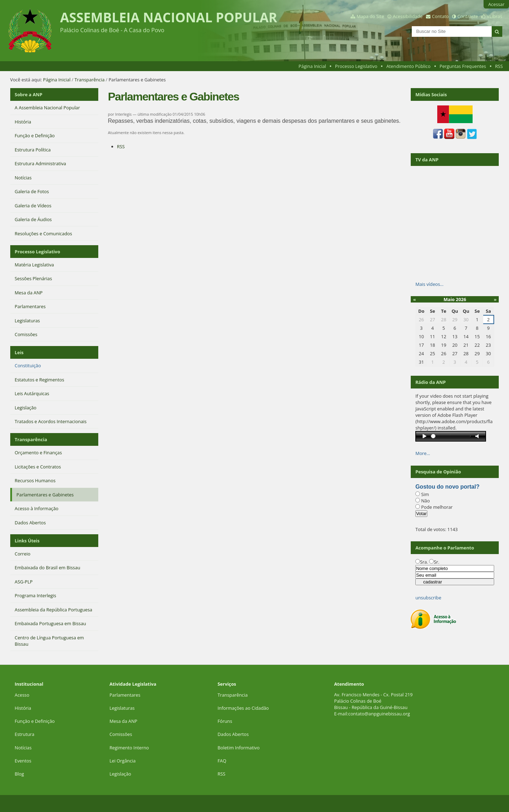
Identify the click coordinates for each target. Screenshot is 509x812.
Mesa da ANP (124, 721)
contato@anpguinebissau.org (379, 714)
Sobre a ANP (29, 94)
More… (423, 453)
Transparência (90, 80)
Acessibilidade (408, 16)
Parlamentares (125, 695)
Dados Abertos (233, 734)
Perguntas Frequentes (463, 66)
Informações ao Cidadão (243, 708)
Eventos (23, 761)
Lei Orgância (123, 761)
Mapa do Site (370, 16)
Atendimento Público (408, 66)
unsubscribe (428, 598)
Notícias (23, 748)
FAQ (222, 761)
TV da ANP (427, 160)
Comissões (121, 734)
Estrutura (25, 734)
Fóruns (225, 721)
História (23, 708)
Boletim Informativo (238, 748)
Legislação (121, 774)
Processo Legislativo (356, 66)
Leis (19, 352)
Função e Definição (35, 721)
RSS (499, 66)
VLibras (495, 16)
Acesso (22, 695)
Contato (440, 16)
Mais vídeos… (429, 284)
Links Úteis (27, 541)
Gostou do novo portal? (447, 487)
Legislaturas (122, 708)
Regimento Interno (129, 748)
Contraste (468, 16)
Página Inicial (312, 66)
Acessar (496, 4)
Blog (19, 774)
